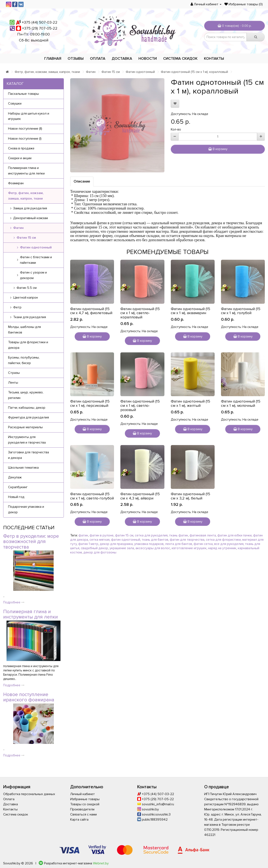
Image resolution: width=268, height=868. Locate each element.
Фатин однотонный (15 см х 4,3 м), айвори (140, 496)
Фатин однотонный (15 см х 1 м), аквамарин (190, 311)
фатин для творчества (187, 540)
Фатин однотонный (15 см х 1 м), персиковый (90, 403)
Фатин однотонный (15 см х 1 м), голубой (241, 311)
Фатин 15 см (111, 72)
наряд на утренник (222, 548)
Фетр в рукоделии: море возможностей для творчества (31, 542)
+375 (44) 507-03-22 (40, 22)
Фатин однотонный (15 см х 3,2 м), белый (190, 496)
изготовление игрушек (189, 548)
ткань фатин (179, 535)
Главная (53, 58)
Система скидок (180, 58)
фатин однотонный (126, 540)
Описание (82, 181)
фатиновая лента (203, 535)
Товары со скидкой (85, 804)
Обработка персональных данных (29, 794)
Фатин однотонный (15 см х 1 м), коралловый (194, 72)
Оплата (98, 58)
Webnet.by (101, 863)
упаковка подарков (149, 544)
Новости (148, 58)
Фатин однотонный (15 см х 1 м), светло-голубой (92, 496)
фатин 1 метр (88, 544)
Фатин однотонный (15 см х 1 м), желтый (190, 403)
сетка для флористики (223, 540)
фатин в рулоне (102, 535)
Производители (82, 809)
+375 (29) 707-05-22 (40, 28)
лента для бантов (179, 544)
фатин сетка (203, 544)
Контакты (214, 58)
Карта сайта (79, 820)
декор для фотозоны (100, 552)
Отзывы (76, 58)
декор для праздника (116, 544)
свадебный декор (94, 548)
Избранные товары (85, 799)
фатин (83, 535)
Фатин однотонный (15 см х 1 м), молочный (241, 403)
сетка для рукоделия (151, 535)
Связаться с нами (83, 814)
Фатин (91, 72)
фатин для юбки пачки (234, 535)
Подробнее (14, 602)
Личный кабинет (83, 794)
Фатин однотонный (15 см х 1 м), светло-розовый (140, 406)
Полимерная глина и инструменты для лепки (31, 614)
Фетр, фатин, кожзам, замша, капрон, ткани (47, 72)
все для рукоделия (229, 544)
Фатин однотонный (140, 72)
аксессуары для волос (153, 548)
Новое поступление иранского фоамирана (29, 697)
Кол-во (176, 129)
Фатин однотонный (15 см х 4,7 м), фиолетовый (91, 311)
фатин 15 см (124, 535)
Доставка (122, 58)
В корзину (218, 149)
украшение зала (122, 548)
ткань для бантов (155, 540)
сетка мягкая (100, 540)
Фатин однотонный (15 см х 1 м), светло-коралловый (140, 313)
